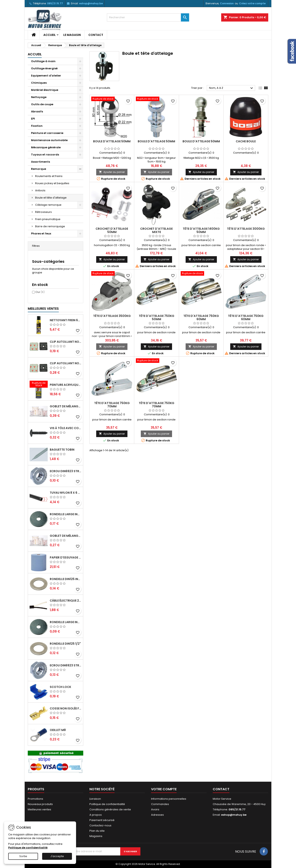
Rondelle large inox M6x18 (66, 622)
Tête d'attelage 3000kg (246, 229)
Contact (96, 35)
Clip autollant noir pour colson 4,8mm (66, 363)
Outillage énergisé (44, 68)
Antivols (40, 190)
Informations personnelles (169, 799)
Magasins (96, 836)
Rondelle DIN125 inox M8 (66, 579)
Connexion (227, 3)
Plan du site (97, 831)
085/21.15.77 (55, 3)
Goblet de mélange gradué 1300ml (66, 406)
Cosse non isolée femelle (66, 708)
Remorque (39, 169)
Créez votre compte (252, 3)
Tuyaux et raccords (45, 155)
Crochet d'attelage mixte (156, 230)
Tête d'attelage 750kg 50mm (157, 318)
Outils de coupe (42, 104)
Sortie (23, 856)
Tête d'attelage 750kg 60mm (201, 318)
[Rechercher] (148, 17)
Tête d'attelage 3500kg (112, 316)
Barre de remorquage (50, 226)
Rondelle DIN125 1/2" (65, 644)
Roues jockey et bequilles (52, 183)
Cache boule (246, 141)
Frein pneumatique (48, 219)
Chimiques (39, 83)
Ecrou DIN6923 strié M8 (66, 665)
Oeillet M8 (58, 730)
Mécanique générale (46, 147)
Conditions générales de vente (110, 809)
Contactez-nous (100, 825)
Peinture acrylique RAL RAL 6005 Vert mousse (66, 385)
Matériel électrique (45, 90)
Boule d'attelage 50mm (112, 141)
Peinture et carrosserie (47, 133)
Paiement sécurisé (102, 820)
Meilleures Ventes (43, 309)
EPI (33, 119)
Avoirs (155, 809)
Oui (40, 292)
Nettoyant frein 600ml (66, 320)
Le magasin (72, 35)
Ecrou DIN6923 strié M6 (66, 471)
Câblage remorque (48, 205)
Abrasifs (37, 111)
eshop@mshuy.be (91, 3)
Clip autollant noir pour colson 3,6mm (66, 342)
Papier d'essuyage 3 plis (66, 557)
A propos (96, 815)
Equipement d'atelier (46, 76)
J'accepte (57, 856)
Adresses (157, 815)
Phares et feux (41, 234)
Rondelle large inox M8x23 (66, 514)
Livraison (95, 799)
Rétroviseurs (43, 212)
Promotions (35, 799)
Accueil (50, 35)
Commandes (160, 804)
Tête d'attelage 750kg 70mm (112, 405)
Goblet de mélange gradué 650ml (66, 536)
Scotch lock (60, 687)
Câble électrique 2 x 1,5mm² (66, 601)
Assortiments (40, 162)
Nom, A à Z (232, 88)
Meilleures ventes (39, 809)
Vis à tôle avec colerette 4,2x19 (66, 428)
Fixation (37, 126)
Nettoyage (39, 97)
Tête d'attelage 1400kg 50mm (201, 230)
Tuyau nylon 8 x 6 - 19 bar (66, 493)
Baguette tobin (62, 450)
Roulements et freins (49, 176)
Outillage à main (43, 61)
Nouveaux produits (40, 804)
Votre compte (164, 789)
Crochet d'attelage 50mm (112, 230)
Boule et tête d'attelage (51, 198)
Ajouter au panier (112, 172)
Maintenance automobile (49, 140)
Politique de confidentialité (107, 804)
